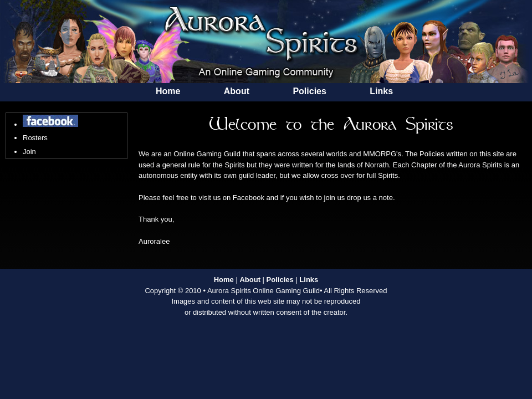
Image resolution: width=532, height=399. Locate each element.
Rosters (35, 138)
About (237, 91)
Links (381, 91)
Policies (309, 91)
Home (168, 91)
